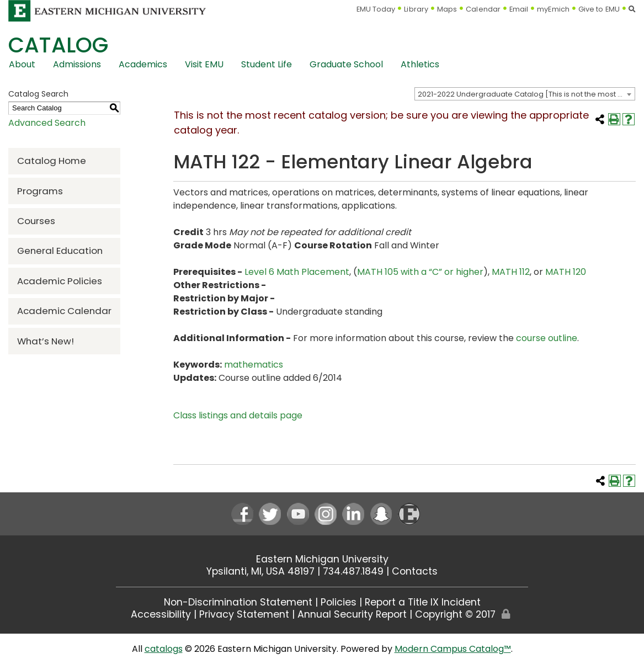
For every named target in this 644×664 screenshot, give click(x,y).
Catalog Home (52, 161)
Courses (36, 221)
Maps (447, 9)
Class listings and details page (238, 415)
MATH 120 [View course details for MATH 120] (566, 272)
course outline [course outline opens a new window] (547, 338)
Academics (143, 64)
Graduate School (346, 64)
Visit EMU (204, 64)
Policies (339, 602)
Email (519, 9)
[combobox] (525, 94)
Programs (40, 191)
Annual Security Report (352, 614)
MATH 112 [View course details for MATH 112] (511, 272)
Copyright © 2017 (455, 614)
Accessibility (161, 614)
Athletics (420, 64)
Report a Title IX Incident (423, 602)
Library (416, 9)
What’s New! (46, 341)
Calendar (483, 9)
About (22, 64)
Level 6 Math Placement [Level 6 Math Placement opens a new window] (297, 272)
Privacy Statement (244, 614)
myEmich (553, 9)
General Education (60, 251)
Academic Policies (60, 281)
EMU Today (376, 9)
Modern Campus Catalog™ (453, 649)
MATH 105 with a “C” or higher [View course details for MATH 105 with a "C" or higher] (420, 272)
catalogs (164, 649)
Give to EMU (599, 9)
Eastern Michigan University (322, 559)
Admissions (77, 64)
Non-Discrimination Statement (238, 602)
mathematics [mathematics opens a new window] (254, 365)
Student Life (267, 64)
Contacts (415, 571)
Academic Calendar (64, 311)
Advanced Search (47, 123)
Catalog (58, 45)
